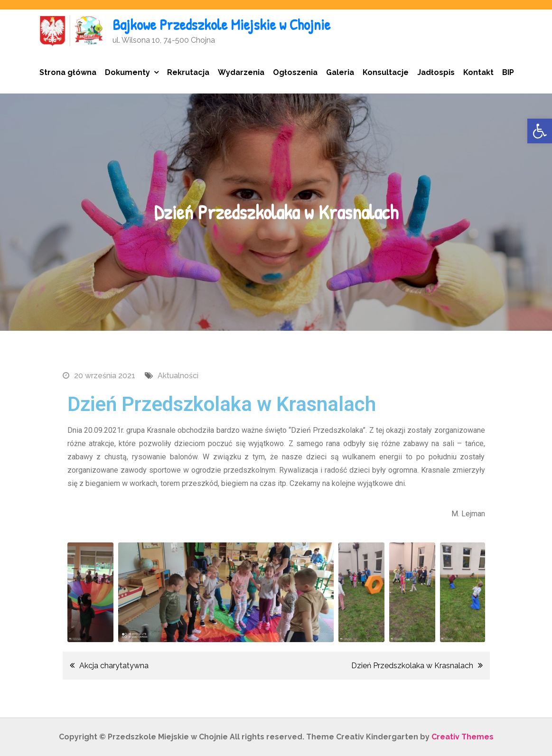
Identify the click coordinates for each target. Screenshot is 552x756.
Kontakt (478, 72)
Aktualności (178, 376)
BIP (508, 72)
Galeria (340, 72)
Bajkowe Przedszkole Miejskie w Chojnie (221, 24)
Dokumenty (127, 72)
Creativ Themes (463, 737)
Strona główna (68, 72)
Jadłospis (436, 72)
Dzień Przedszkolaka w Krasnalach (412, 666)
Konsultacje (386, 72)
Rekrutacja (188, 72)
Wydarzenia (241, 72)
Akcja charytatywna (114, 666)
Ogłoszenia (295, 72)
